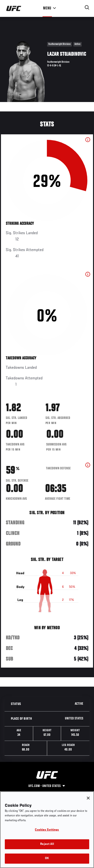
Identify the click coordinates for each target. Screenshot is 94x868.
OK (47, 858)
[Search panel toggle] (87, 7)
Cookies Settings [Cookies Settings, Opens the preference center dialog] (47, 830)
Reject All (47, 844)
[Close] (88, 798)
